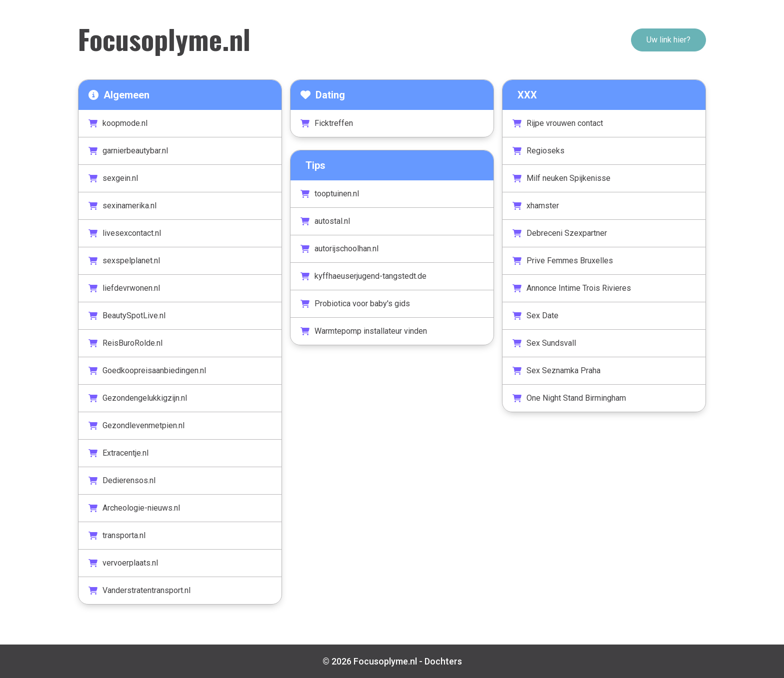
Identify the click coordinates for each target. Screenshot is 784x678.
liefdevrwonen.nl (124, 288)
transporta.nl (117, 535)
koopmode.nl (118, 123)
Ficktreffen (327, 123)
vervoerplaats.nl (123, 563)
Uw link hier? (668, 40)
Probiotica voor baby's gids (355, 304)
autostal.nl (325, 221)
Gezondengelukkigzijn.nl (138, 398)
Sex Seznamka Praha (556, 370)
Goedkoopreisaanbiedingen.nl (147, 370)
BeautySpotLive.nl (127, 316)
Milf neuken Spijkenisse (561, 178)
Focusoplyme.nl (164, 38)
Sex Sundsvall (544, 343)
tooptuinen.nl (330, 194)
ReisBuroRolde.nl (125, 343)
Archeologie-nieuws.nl (134, 508)
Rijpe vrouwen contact (558, 123)
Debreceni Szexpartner (560, 233)
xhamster (536, 206)
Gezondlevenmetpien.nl (136, 425)
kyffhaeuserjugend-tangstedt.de (363, 276)
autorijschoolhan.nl (339, 249)
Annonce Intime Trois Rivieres (572, 288)
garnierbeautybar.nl (128, 151)
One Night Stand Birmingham (569, 398)
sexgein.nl (113, 178)
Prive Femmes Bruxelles (563, 261)
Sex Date (535, 316)
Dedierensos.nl (122, 480)
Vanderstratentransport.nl (139, 590)
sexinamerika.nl (122, 206)
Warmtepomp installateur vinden (364, 331)
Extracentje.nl (118, 453)
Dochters (443, 661)
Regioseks (538, 151)
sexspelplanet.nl (124, 261)
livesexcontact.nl (125, 233)
